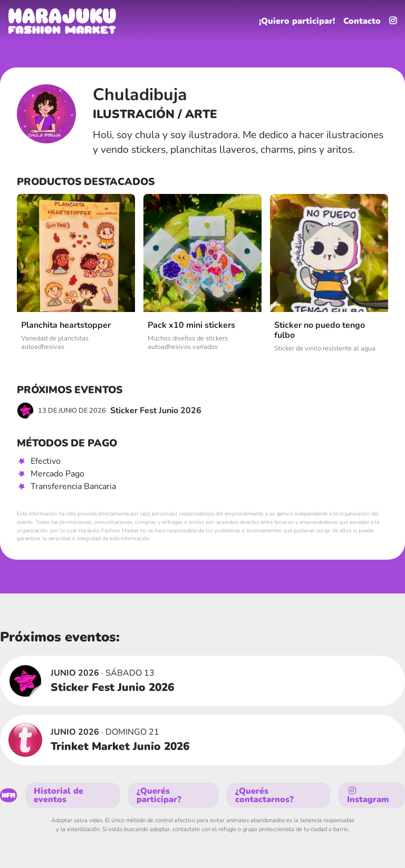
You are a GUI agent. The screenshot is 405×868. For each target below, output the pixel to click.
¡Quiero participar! (297, 21)
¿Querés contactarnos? (264, 795)
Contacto (362, 21)
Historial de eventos (59, 795)
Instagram (368, 796)
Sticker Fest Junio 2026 (109, 411)
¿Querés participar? (159, 795)
